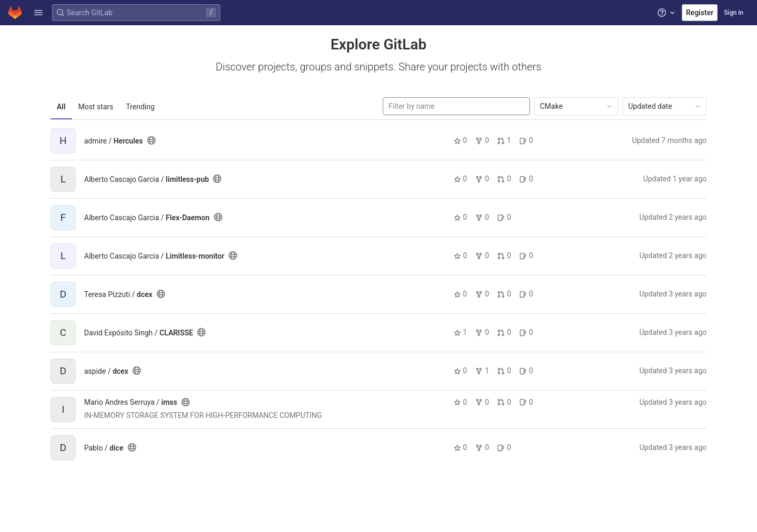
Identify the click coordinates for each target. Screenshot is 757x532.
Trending (141, 107)
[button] (38, 13)
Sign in (734, 13)
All (61, 107)
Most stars (96, 107)
